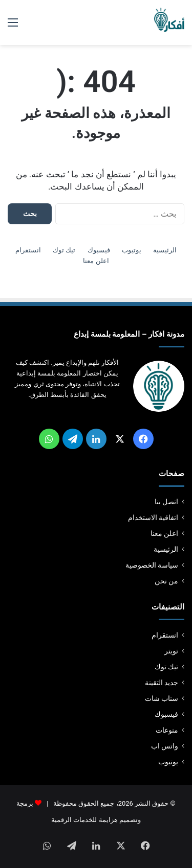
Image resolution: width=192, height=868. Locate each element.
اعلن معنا (96, 261)
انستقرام (28, 250)
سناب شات (162, 698)
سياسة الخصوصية (152, 565)
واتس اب (165, 746)
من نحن (166, 581)
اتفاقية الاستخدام (153, 518)
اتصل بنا (166, 502)
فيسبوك (99, 250)
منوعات (167, 730)
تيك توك (64, 250)
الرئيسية (165, 250)
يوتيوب (132, 250)
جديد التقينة (162, 683)
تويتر (171, 651)
